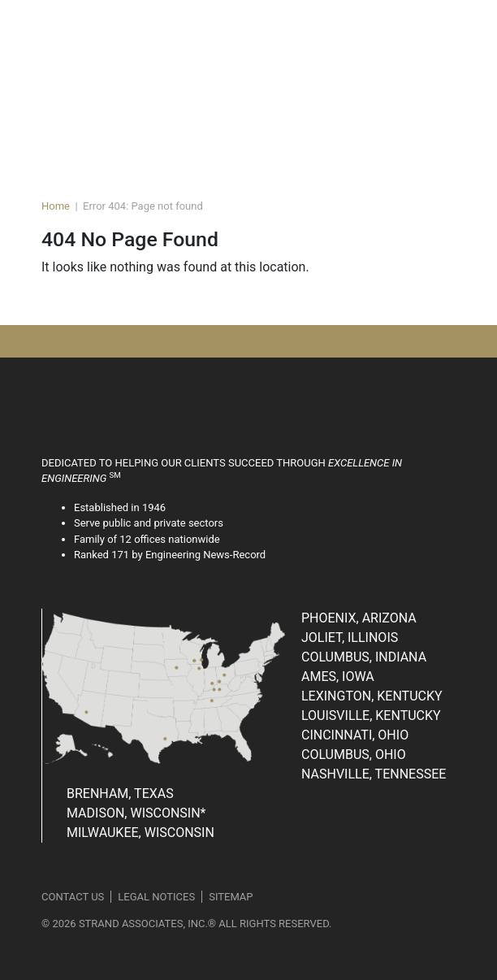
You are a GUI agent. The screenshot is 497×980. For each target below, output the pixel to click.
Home (56, 206)
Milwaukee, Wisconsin (140, 833)
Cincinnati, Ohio (355, 735)
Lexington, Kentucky (372, 696)
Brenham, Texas (120, 794)
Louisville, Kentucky (371, 715)
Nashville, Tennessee (374, 774)
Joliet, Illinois (350, 637)
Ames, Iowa (338, 676)
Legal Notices (156, 897)
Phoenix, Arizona (359, 618)
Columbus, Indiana (364, 657)
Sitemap (231, 897)
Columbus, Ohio (354, 755)
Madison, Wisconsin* (136, 813)
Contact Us (73, 897)
